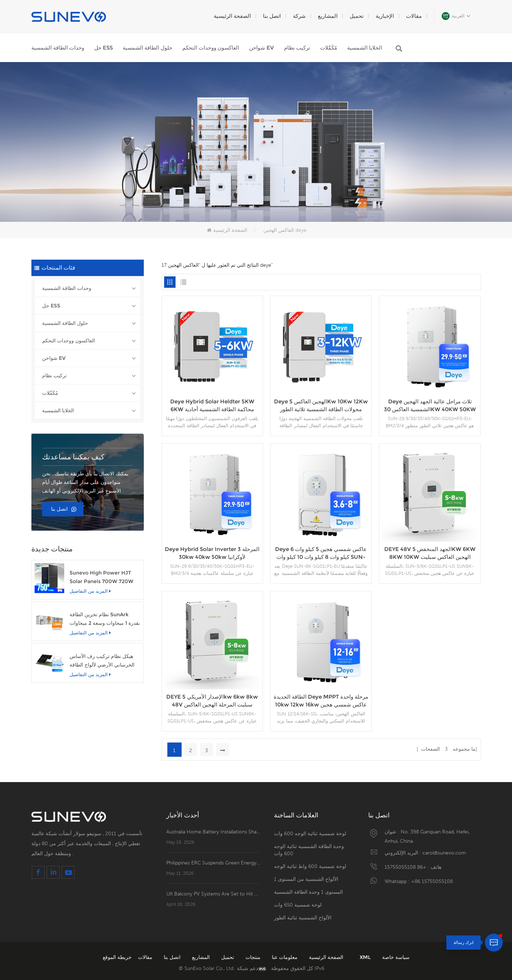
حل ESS (103, 48)
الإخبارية (385, 16)
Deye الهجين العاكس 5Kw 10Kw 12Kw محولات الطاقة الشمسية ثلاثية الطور (321, 405)
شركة (299, 16)
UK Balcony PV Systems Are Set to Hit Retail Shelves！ (214, 894)
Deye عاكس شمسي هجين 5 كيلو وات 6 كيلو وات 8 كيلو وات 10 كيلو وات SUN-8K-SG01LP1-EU (321, 553)
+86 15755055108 (405, 867)
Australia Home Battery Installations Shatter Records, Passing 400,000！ (214, 832)
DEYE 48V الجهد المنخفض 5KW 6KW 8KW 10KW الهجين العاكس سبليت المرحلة (430, 553)
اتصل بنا (272, 16)
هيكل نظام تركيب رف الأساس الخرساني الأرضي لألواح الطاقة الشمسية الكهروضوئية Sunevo (103, 661)
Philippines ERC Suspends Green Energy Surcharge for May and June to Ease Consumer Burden (214, 863)
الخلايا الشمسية (365, 48)
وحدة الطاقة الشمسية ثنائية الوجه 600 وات (309, 850)
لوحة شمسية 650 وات (298, 905)
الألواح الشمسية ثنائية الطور (303, 918)
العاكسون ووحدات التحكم (211, 48)
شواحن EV (262, 48)
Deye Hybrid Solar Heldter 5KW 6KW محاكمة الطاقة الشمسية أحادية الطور (212, 406)
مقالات (414, 16)
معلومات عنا (284, 957)
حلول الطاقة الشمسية (148, 48)
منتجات (252, 957)
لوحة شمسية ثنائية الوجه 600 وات (310, 833)
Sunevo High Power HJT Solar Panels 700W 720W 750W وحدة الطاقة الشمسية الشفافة (102, 578)
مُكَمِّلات (329, 48)
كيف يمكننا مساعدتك (73, 457)
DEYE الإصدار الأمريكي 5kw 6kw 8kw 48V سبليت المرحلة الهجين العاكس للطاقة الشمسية (212, 701)
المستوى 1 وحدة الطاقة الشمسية (308, 892)
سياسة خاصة (396, 957)
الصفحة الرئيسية (232, 16)
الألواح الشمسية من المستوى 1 (306, 879)
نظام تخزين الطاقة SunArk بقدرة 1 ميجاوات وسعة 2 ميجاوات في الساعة (105, 619)
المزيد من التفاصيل (90, 591)
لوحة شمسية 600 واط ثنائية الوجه (310, 866)
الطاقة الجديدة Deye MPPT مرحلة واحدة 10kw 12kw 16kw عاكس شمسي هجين (321, 701)
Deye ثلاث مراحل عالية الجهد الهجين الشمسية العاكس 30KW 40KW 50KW (430, 405)
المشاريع (328, 16)
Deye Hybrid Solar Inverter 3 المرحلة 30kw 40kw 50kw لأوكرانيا (212, 553)
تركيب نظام (297, 48)
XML (366, 957)
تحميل (357, 16)
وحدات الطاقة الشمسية (58, 48)
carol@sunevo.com (444, 853)
